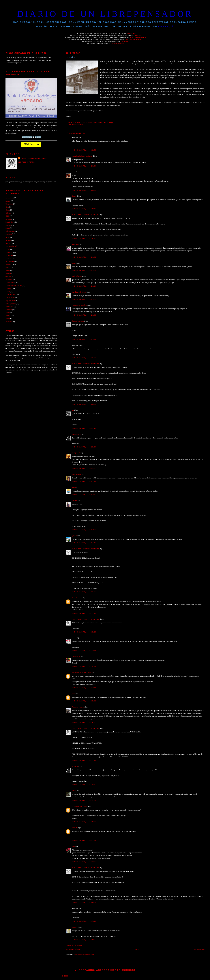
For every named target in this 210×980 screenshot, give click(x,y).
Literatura (9, 252)
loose (73, 172)
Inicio (137, 949)
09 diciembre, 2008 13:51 (84, 651)
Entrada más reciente (73, 949)
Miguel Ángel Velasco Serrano (82, 672)
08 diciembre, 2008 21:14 (84, 286)
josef (73, 694)
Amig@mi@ (76, 453)
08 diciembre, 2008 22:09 (84, 404)
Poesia (8, 270)
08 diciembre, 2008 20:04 (84, 166)
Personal (80, 125)
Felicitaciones (10, 231)
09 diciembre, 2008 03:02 (84, 530)
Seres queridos (11, 304)
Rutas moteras (10, 295)
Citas (7, 210)
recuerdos (9, 279)
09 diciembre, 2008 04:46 (84, 543)
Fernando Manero (78, 707)
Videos (8, 316)
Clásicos (8, 213)
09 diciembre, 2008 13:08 (84, 592)
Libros (8, 249)
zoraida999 (75, 244)
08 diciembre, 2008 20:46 (84, 238)
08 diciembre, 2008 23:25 (84, 468)
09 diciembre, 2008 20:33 (84, 822)
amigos (8, 201)
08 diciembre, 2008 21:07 (84, 270)
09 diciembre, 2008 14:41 (84, 666)
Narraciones (10, 261)
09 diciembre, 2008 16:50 (84, 722)
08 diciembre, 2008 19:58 (84, 150)
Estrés (8, 228)
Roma (8, 292)
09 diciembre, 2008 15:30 (84, 701)
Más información (31, 144)
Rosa (73, 846)
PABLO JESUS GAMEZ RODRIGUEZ (86, 215)
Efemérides (9, 222)
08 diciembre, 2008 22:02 (84, 358)
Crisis (7, 216)
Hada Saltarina (77, 276)
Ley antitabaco (11, 246)
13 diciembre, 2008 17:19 (84, 921)
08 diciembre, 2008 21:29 (84, 299)
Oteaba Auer (76, 657)
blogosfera (9, 204)
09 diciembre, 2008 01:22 (84, 481)
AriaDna (75, 828)
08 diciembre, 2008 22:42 (84, 428)
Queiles (74, 536)
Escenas (8, 225)
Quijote (8, 276)
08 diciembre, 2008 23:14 (84, 447)
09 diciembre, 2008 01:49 (84, 495)
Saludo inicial (10, 298)
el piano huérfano (78, 321)
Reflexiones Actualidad (14, 286)
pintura (8, 267)
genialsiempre (76, 434)
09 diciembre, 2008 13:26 (84, 632)
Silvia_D (75, 766)
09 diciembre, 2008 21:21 (84, 840)
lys (73, 410)
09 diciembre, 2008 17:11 (84, 760)
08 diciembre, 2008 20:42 (84, 209)
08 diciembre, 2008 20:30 (84, 190)
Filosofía (9, 234)
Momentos (9, 255)
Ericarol (74, 501)
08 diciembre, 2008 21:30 (84, 315)
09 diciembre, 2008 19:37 (84, 800)
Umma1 (74, 927)
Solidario (9, 310)
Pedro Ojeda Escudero (79, 305)
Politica (8, 273)
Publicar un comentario (74, 945)
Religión (8, 288)
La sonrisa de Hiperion (80, 806)
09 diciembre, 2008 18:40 (84, 785)
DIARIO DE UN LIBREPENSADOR (105, 14)
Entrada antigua (199, 949)
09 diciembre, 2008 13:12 (84, 613)
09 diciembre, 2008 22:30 (84, 862)
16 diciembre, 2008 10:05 (84, 940)
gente (7, 237)
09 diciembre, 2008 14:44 (84, 688)
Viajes (8, 313)
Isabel (74, 487)
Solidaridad (9, 307)
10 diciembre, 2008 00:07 (84, 903)
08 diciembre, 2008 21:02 (84, 257)
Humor (8, 243)
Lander (74, 638)
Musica (8, 258)
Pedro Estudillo (77, 598)
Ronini (74, 790)
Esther (74, 263)
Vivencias (9, 322)
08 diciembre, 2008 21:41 (84, 339)
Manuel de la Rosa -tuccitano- (82, 156)
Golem (74, 196)
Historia (8, 240)
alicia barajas (76, 474)
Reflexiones (10, 282)
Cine (7, 207)
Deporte (8, 219)
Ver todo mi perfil (26, 162)
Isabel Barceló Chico (79, 292)
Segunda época (11, 301)
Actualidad (9, 198)
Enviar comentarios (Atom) (85, 954)
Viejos (8, 319)
